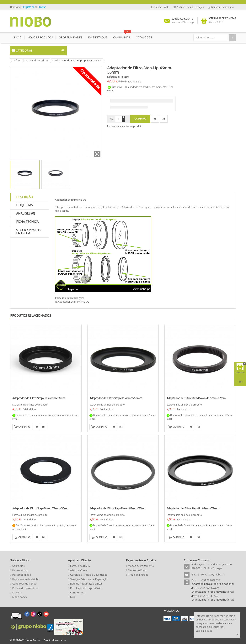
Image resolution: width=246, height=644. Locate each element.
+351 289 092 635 (210, 580)
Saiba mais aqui (204, 631)
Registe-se (29, 7)
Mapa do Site (20, 597)
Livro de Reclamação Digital (86, 584)
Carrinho (24, 427)
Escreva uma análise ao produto (125, 126)
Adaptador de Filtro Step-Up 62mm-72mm (193, 508)
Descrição (25, 197)
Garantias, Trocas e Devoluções (89, 575)
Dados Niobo (20, 570)
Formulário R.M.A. (80, 566)
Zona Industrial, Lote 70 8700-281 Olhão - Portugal (211, 566)
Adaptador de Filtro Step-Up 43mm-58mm (116, 398)
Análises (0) (26, 213)
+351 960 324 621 (210, 588)
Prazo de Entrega (138, 575)
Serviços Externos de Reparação (89, 579)
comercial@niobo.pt (213, 574)
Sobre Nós (19, 566)
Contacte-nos (78, 592)
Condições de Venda (24, 584)
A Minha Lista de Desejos (190, 7)
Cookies (17, 592)
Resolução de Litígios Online (87, 588)
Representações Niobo (26, 579)
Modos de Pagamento (141, 566)
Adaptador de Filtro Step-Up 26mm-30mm (39, 398)
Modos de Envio (137, 570)
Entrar (42, 7)
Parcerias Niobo (22, 575)
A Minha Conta (161, 7)
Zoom (97, 154)
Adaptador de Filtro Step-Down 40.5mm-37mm (196, 398)
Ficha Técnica (27, 222)
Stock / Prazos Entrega (28, 232)
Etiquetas (24, 205)
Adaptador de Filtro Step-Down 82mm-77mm (118, 508)
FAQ (72, 597)
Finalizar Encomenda (222, 7)
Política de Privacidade (25, 588)
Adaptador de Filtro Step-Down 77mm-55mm (41, 508)
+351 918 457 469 (210, 596)
